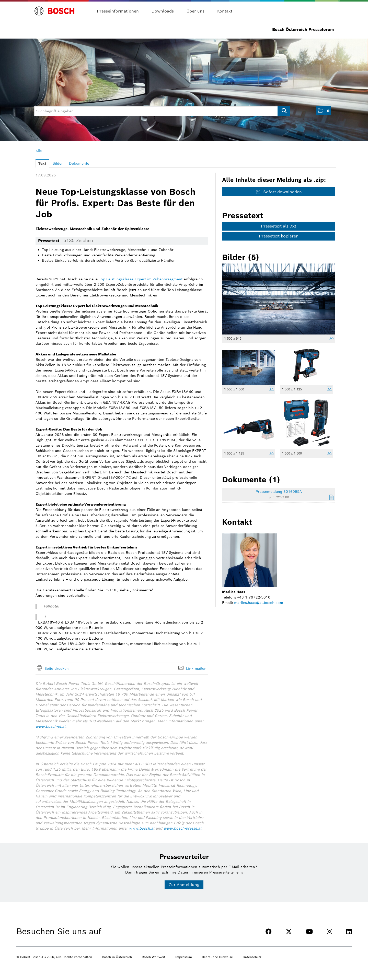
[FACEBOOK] (269, 932)
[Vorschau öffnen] (279, 299)
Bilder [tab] (58, 163)
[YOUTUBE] (309, 932)
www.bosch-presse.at (182, 828)
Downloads (163, 11)
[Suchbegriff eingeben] (162, 111)
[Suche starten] (284, 111)
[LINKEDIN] (349, 932)
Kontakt (225, 11)
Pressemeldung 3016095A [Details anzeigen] (279, 492)
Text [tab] (42, 163)
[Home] (55, 8)
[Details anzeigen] (330, 339)
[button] (324, 111)
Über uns (195, 11)
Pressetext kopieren (279, 236)
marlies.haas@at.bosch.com (259, 603)
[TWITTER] (289, 932)
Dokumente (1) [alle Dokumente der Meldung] (251, 480)
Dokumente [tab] (79, 163)
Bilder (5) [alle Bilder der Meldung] (241, 257)
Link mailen (196, 668)
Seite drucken (57, 668)
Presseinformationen (118, 11)
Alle (39, 151)
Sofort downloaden (279, 192)
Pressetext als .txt (279, 226)
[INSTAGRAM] (330, 932)
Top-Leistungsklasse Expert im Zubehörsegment (141, 279)
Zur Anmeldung (184, 885)
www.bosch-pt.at (50, 726)
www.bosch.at (142, 828)
